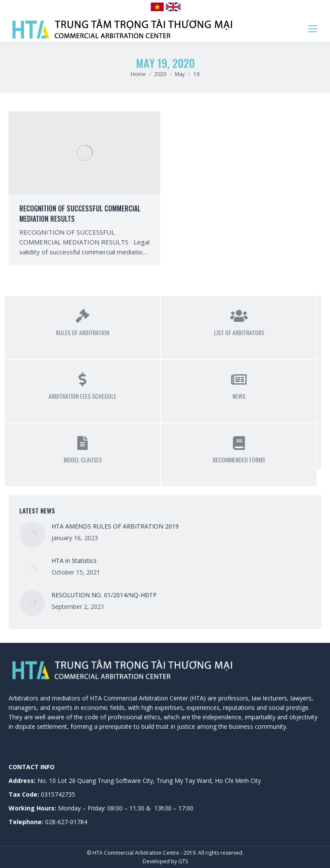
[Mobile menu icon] (313, 29)
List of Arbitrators (239, 332)
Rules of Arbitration (82, 332)
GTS (183, 861)
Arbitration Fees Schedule (82, 396)
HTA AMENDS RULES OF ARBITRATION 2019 (115, 526)
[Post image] (32, 535)
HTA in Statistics (74, 561)
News (239, 396)
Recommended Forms (239, 460)
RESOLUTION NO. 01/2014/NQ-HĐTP (104, 595)
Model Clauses (83, 460)
